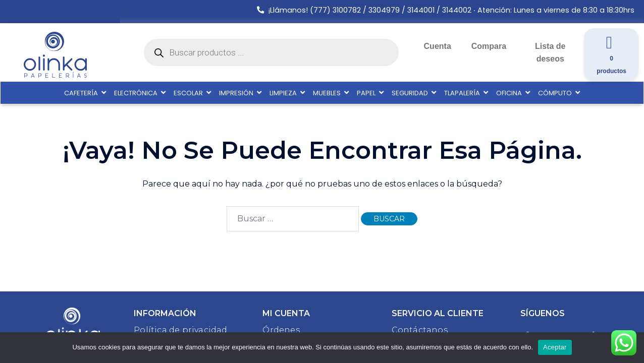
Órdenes (281, 330)
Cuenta (438, 46)
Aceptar (555, 347)
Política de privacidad (180, 330)
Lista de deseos (550, 52)
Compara (489, 46)
